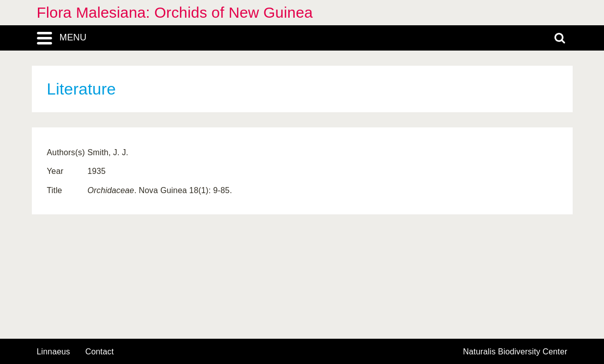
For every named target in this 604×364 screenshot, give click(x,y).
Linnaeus (54, 352)
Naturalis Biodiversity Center (515, 352)
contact (100, 352)
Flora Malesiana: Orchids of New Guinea (175, 12)
